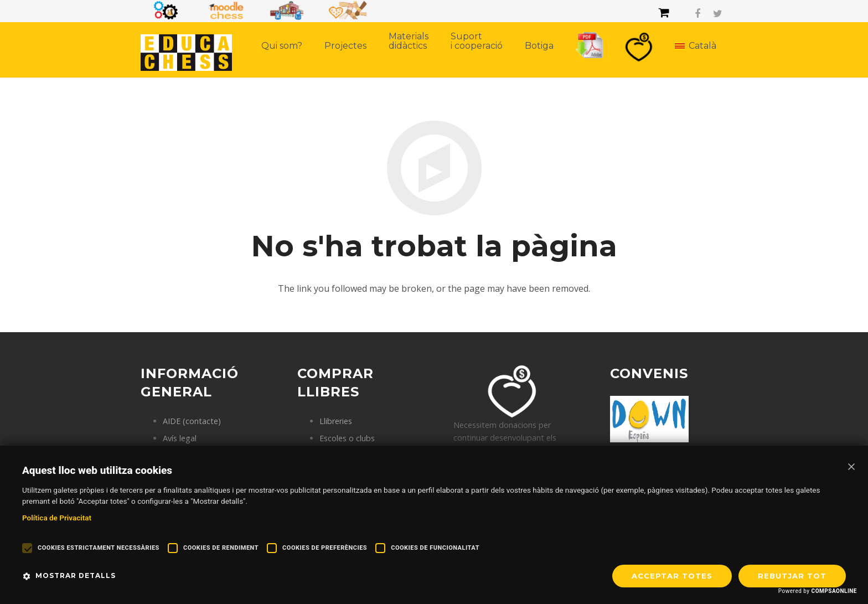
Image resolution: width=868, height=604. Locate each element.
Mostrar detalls (76, 575)
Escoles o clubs (347, 438)
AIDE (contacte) (192, 421)
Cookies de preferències (325, 548)
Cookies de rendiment (221, 548)
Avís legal (180, 438)
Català (701, 46)
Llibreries (336, 421)
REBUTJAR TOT (792, 576)
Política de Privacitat (57, 518)
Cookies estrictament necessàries (99, 548)
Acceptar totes (672, 576)
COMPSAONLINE (834, 591)
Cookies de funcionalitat (435, 548)
